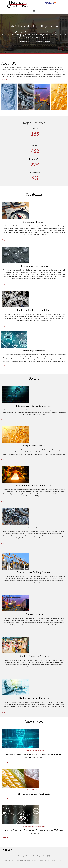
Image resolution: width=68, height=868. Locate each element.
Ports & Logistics (34, 614)
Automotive (34, 527)
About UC (8, 860)
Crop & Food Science (34, 446)
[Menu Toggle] (34, 11)
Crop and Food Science (34, 790)
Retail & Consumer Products (34, 656)
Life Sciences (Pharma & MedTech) (34, 406)
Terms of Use (62, 860)
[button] (2, 34)
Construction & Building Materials (34, 572)
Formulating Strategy (34, 222)
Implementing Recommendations (34, 310)
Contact (41, 860)
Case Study (27, 860)
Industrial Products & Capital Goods (34, 485)
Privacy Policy (54, 860)
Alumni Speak (34, 860)
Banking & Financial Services (34, 698)
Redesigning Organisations (34, 266)
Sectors (13, 860)
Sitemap (47, 860)
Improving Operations (34, 351)
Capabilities (19, 860)
